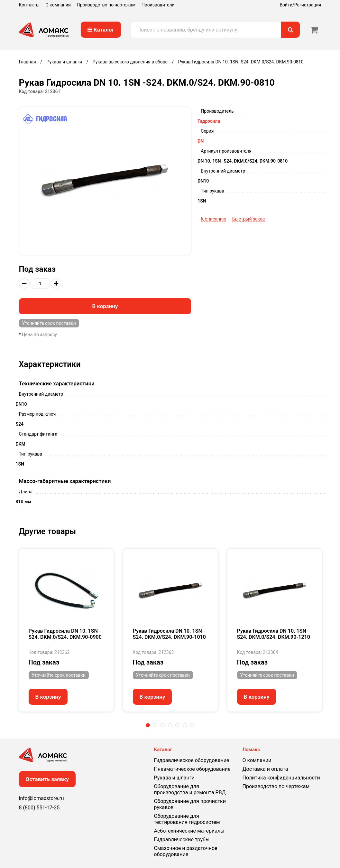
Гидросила (209, 121)
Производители (158, 5)
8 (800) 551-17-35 (39, 808)
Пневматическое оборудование (192, 769)
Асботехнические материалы (189, 831)
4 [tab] (170, 725)
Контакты (29, 5)
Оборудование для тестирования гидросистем (187, 819)
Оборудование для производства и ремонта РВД (190, 789)
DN (201, 141)
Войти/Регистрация (300, 5)
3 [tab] (163, 725)
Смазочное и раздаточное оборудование (186, 851)
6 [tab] (185, 725)
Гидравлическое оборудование (192, 760)
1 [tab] (148, 725)
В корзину (105, 306)
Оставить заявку (47, 779)
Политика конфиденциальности (281, 778)
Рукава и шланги (174, 778)
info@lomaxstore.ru (41, 798)
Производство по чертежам (106, 5)
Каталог (101, 30)
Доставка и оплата (265, 769)
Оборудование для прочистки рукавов (190, 804)
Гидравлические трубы (182, 840)
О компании (58, 5)
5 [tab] (177, 725)
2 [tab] (155, 725)
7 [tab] (192, 725)
